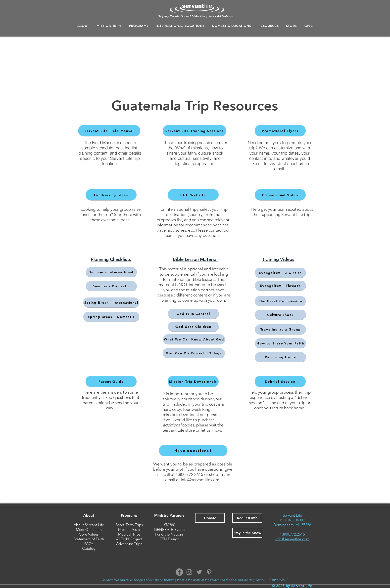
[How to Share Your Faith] (280, 343)
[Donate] (210, 518)
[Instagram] (189, 572)
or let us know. (208, 430)
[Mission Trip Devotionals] (193, 381)
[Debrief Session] (280, 381)
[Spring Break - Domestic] (111, 317)
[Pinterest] (209, 572)
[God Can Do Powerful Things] (194, 353)
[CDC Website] (193, 195)
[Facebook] (179, 572)
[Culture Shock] (280, 315)
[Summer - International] (111, 272)
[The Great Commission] (280, 301)
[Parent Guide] (111, 381)
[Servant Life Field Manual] (109, 131)
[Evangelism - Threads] (280, 286)
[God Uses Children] (193, 327)
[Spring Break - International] (111, 302)
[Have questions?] (193, 450)
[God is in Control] (193, 314)
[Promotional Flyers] (280, 131)
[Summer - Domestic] (111, 286)
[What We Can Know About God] (194, 339)
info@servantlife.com (200, 480)
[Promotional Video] (280, 195)
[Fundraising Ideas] (111, 195)
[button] (139, 26)
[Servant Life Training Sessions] (195, 131)
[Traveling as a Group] (280, 329)
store (190, 430)
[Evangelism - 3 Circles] (280, 273)
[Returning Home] (280, 357)
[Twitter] (199, 572)
